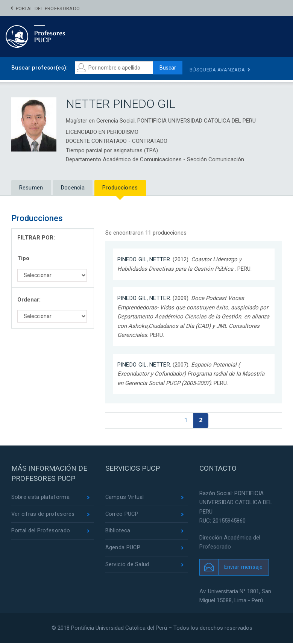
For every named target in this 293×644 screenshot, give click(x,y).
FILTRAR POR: (36, 238)
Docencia (73, 188)
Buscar (169, 68)
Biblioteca (118, 532)
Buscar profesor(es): (39, 68)
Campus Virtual (125, 498)
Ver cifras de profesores (43, 515)
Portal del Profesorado (48, 8)
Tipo (23, 259)
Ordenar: (29, 300)
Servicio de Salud (127, 567)
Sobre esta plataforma (40, 498)
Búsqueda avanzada (222, 70)
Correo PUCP (122, 515)
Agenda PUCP (123, 550)
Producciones (120, 188)
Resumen (31, 188)
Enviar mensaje (244, 568)
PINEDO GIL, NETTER (144, 260)
